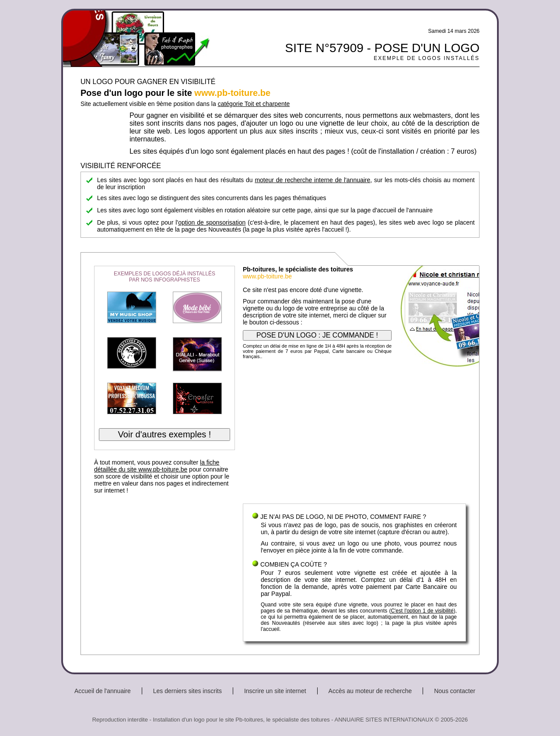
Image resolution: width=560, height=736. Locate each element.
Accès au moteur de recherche (370, 691)
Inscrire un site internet (275, 691)
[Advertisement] (354, 433)
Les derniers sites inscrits (187, 691)
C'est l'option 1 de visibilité (422, 611)
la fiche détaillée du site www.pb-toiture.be (157, 466)
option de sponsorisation (212, 222)
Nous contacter (455, 691)
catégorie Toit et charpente (254, 104)
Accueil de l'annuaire (103, 691)
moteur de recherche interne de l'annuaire (312, 180)
